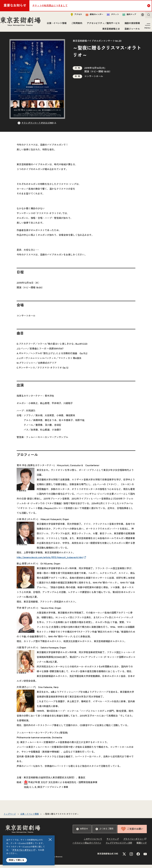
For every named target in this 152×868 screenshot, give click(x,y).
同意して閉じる (17, 860)
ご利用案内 (96, 24)
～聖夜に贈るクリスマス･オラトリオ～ (61, 817)
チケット (109, 16)
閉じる (50, 840)
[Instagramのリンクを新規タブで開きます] (131, 857)
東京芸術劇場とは (110, 30)
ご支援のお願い (132, 832)
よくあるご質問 (104, 832)
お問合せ (82, 832)
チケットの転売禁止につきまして (50, 6)
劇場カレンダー (90, 16)
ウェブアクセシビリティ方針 (119, 846)
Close (149, 6)
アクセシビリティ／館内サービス (122, 24)
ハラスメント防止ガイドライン (87, 846)
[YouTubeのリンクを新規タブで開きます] (145, 857)
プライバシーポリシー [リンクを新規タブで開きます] (23, 850)
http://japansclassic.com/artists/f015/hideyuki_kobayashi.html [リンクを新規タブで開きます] (50, 561)
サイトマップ (113, 842)
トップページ (10, 817)
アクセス (72, 16)
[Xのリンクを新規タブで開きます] (124, 857)
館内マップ (125, 16)
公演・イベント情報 (76, 24)
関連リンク (142, 846)
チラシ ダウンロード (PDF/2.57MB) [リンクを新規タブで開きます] (38, 126)
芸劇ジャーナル (131, 30)
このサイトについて (93, 842)
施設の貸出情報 (89, 30)
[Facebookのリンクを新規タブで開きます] (138, 857)
